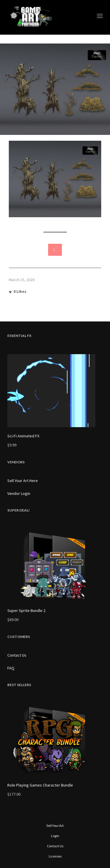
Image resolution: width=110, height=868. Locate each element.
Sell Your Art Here (23, 481)
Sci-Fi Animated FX (23, 436)
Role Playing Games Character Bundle (40, 785)
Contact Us (17, 655)
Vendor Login (19, 493)
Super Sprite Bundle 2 (26, 610)
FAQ (11, 668)
